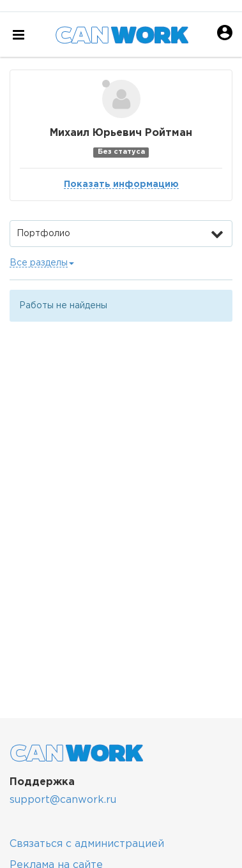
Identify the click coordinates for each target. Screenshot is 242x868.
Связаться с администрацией (87, 844)
